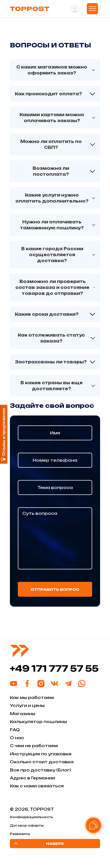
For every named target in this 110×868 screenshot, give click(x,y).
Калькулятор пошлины (38, 722)
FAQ (15, 730)
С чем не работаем (34, 746)
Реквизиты (20, 834)
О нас (17, 738)
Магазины (23, 714)
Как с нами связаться (37, 786)
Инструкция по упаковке (41, 754)
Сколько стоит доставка (42, 762)
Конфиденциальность (32, 817)
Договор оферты (27, 825)
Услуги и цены (27, 705)
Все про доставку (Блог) (40, 770)
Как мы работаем (32, 697)
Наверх (38, 844)
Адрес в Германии (32, 778)
